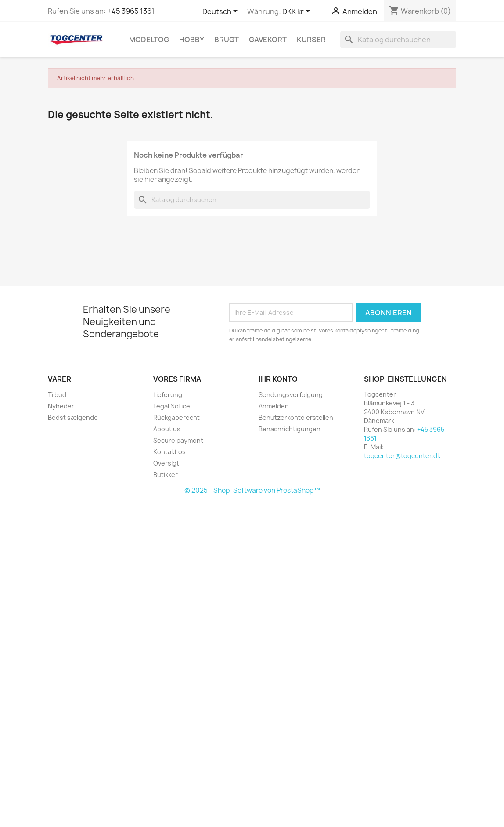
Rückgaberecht (176, 417)
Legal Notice (172, 406)
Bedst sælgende (73, 417)
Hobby (192, 40)
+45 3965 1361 (131, 11)
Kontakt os (169, 452)
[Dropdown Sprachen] (221, 12)
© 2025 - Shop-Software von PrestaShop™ (252, 490)
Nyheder (61, 406)
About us (167, 429)
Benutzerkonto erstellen (296, 417)
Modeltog (149, 40)
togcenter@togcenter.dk (402, 456)
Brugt (227, 40)
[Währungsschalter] (298, 12)
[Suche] (398, 40)
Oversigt (166, 463)
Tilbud (57, 395)
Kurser (311, 40)
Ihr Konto (278, 379)
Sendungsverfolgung (291, 395)
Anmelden (274, 406)
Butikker (166, 475)
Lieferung (168, 395)
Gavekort (268, 40)
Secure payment (178, 440)
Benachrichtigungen (290, 429)
